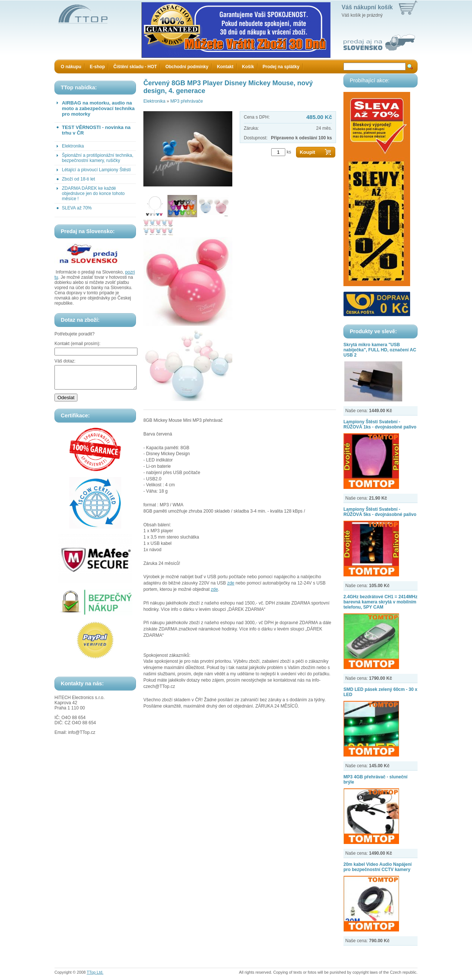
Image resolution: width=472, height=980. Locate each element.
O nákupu (71, 67)
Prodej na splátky (281, 67)
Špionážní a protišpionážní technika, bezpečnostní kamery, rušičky (98, 158)
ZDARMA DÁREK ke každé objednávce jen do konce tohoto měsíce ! (93, 193)
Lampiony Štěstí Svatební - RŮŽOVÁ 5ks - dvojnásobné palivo (380, 512)
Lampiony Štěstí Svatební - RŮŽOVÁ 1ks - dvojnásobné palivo (380, 424)
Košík (248, 67)
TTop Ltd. (95, 972)
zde (231, 583)
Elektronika (73, 146)
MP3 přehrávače (187, 101)
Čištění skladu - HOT (135, 67)
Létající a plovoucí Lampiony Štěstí (96, 170)
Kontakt (225, 67)
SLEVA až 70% (77, 208)
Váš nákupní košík (367, 7)
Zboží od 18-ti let (78, 179)
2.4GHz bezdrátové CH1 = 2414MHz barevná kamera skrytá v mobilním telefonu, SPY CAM (380, 602)
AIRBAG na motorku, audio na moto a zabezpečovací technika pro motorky (98, 108)
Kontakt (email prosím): (77, 344)
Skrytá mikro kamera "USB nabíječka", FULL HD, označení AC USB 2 (380, 350)
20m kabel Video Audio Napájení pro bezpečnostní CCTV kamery (378, 867)
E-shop (97, 67)
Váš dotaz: (65, 361)
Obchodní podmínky (187, 67)
